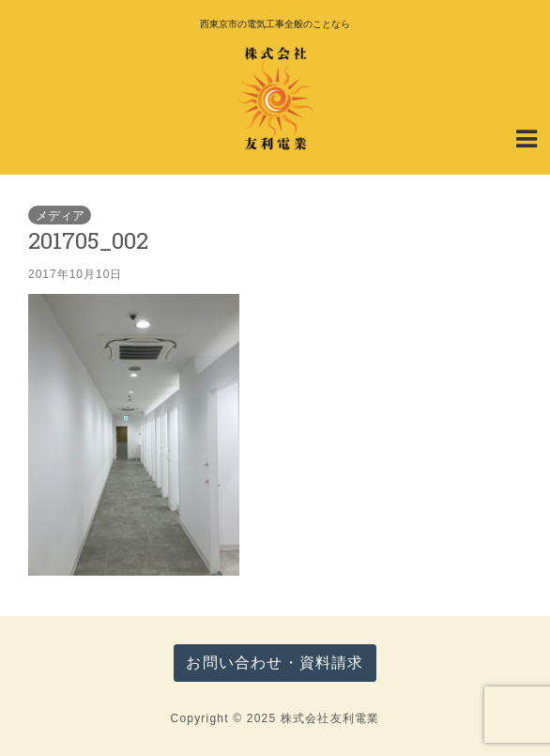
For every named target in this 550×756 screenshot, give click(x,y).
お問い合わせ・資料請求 (275, 663)
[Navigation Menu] (527, 137)
